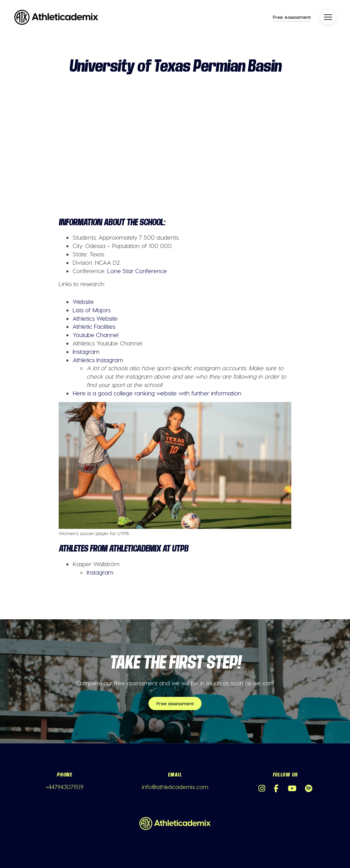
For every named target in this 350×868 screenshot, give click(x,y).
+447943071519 (65, 787)
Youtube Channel (96, 335)
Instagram (86, 351)
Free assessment (175, 703)
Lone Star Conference (137, 271)
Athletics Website (95, 318)
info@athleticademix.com (175, 787)
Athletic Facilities (94, 326)
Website (83, 301)
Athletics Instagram (98, 360)
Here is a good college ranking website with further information (157, 393)
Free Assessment (292, 17)
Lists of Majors (92, 310)
